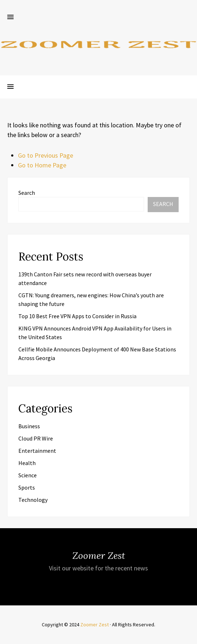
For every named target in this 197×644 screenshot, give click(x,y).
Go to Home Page (42, 165)
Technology (33, 500)
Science (28, 475)
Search (27, 193)
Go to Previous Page (46, 155)
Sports (27, 487)
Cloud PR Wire (36, 438)
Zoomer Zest (95, 625)
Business (29, 426)
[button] (10, 17)
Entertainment (37, 451)
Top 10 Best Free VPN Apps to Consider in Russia (77, 316)
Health (27, 463)
